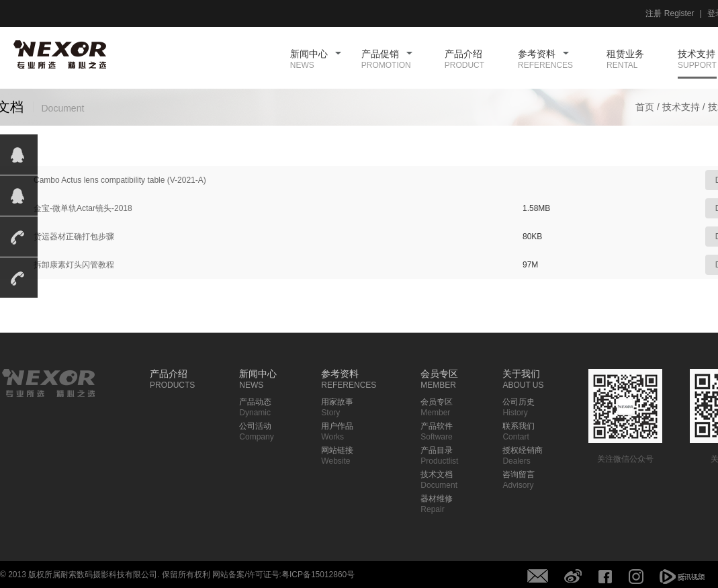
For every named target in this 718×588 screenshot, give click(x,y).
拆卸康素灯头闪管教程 (74, 265)
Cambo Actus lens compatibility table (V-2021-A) (120, 180)
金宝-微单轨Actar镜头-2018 (83, 208)
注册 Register (670, 13)
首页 (645, 107)
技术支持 (681, 107)
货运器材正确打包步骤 (74, 237)
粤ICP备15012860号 (318, 575)
